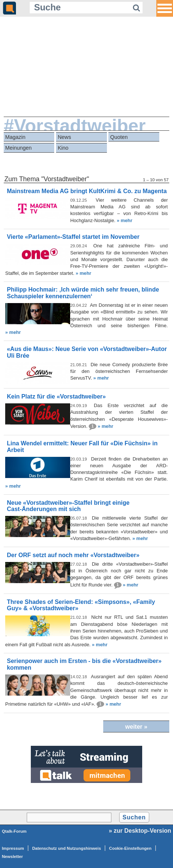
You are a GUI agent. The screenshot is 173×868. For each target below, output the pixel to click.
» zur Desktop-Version (140, 831)
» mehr (124, 220)
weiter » (136, 727)
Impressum (13, 848)
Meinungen (18, 148)
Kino (63, 148)
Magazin (15, 137)
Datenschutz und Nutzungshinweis (67, 848)
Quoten (119, 137)
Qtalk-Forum (14, 831)
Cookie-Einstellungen (130, 848)
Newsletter (12, 856)
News (64, 137)
